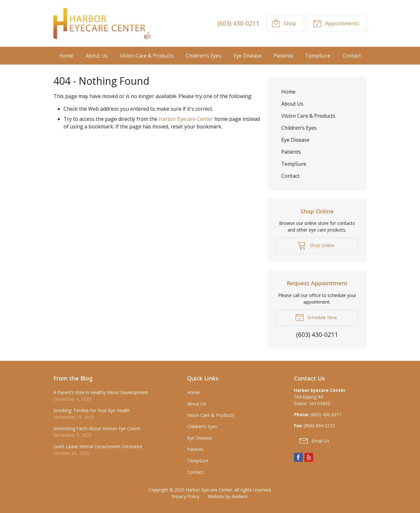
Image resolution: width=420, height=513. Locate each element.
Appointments (336, 23)
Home (66, 56)
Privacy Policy (186, 496)
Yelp (309, 457)
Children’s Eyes (204, 56)
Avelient (240, 496)
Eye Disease (248, 56)
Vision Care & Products (147, 56)
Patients (283, 56)
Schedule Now (316, 317)
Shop (284, 23)
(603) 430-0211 (238, 23)
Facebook (298, 457)
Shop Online (316, 245)
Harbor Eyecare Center (186, 119)
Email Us (314, 441)
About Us (97, 56)
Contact (352, 56)
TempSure (318, 56)
